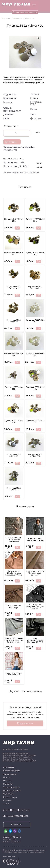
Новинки (7, 781)
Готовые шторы (10, 797)
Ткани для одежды (12, 787)
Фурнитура (8, 794)
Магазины (8, 784)
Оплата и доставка (12, 771)
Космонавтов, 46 (14, 163)
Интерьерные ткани (12, 791)
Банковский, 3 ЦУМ (16, 167)
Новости (7, 777)
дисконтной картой (22, 147)
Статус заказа (9, 774)
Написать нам (17, 825)
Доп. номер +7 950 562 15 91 (16, 816)
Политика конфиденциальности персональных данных (24, 850)
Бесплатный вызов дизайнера (25, 12)
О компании (9, 767)
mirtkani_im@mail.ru (12, 837)
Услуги (6, 804)
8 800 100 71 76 (16, 810)
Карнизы (7, 801)
